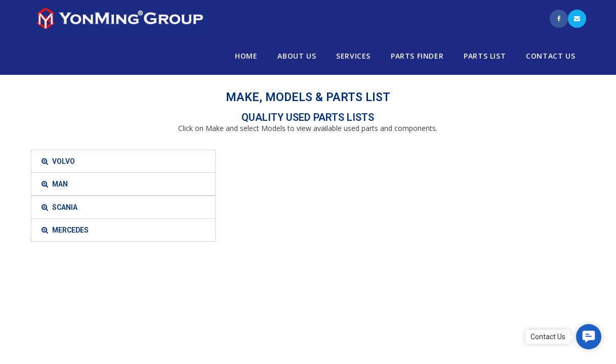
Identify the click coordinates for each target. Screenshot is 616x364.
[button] (589, 337)
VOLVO (64, 161)
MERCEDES (70, 230)
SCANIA (65, 207)
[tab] (123, 161)
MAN (60, 184)
